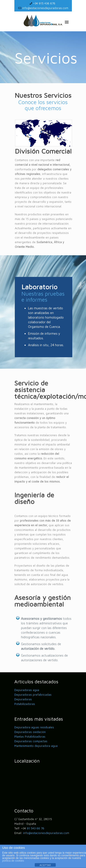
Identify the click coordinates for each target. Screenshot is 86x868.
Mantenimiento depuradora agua (36, 746)
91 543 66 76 (35, 828)
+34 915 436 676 (44, 3)
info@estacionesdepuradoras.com (45, 8)
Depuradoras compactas (31, 741)
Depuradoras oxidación (30, 732)
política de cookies (13, 861)
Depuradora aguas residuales (34, 727)
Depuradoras (23, 699)
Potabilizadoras (25, 704)
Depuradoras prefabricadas (33, 695)
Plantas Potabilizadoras (30, 736)
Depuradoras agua (27, 690)
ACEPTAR (45, 865)
